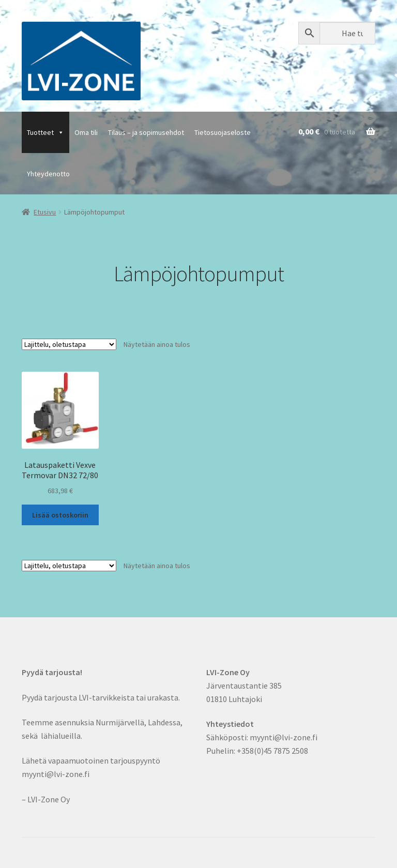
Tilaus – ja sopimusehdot (146, 132)
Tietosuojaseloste (223, 132)
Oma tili (86, 132)
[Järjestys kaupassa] (69, 344)
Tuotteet (45, 132)
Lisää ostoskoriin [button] (60, 515)
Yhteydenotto (48, 174)
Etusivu (45, 212)
